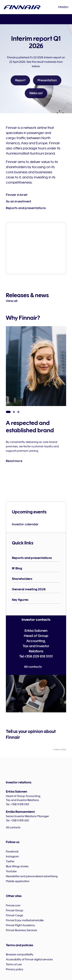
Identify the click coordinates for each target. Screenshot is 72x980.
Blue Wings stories (17, 866)
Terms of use (14, 964)
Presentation (47, 80)
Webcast (36, 93)
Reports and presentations (26, 208)
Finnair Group (15, 910)
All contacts (33, 667)
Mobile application (18, 881)
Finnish (63, 7)
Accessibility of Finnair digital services (29, 959)
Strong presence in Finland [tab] (14, 412)
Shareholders (22, 579)
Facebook (12, 852)
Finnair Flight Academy (20, 925)
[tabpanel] (36, 408)
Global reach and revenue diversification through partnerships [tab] (18, 412)
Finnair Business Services (22, 930)
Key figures (20, 600)
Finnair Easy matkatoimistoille (25, 920)
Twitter (10, 861)
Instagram (12, 856)
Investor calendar (25, 524)
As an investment (19, 201)
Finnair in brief (17, 195)
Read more (14, 461)
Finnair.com (13, 905)
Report (20, 80)
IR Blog (17, 568)
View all (12, 301)
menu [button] (6, 19)
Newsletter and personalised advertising (32, 876)
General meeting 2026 (29, 589)
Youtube (11, 871)
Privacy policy (15, 969)
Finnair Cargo (14, 915)
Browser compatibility (20, 954)
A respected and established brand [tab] (8, 412)
